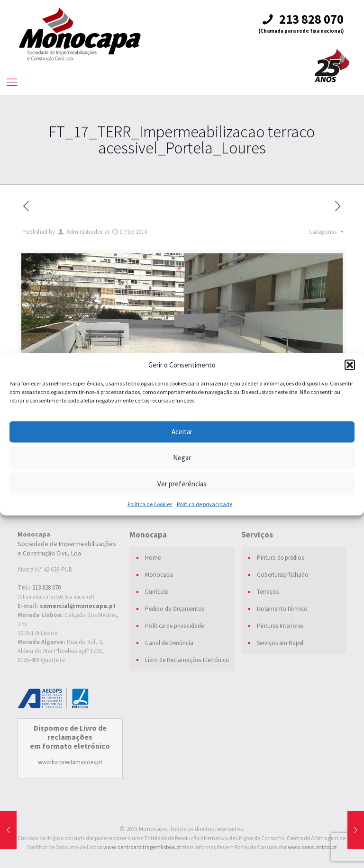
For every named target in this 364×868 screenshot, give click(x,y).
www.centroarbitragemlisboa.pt (142, 847)
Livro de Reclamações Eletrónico (187, 660)
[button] (350, 365)
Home (153, 558)
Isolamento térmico (282, 609)
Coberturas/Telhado (283, 575)
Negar (182, 458)
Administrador (85, 232)
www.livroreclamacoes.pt (70, 762)
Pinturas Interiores (280, 626)
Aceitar (182, 432)
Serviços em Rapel (280, 643)
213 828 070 (302, 19)
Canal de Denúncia (169, 643)
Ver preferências (182, 484)
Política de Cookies (150, 504)
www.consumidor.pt (312, 847)
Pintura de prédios (280, 558)
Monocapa (159, 575)
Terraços (268, 592)
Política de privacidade (205, 504)
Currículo (157, 592)
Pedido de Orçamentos (175, 609)
